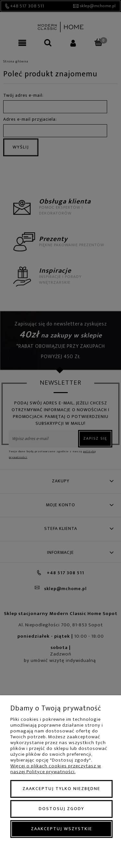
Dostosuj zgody (61, 809)
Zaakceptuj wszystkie (62, 829)
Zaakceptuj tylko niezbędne (61, 789)
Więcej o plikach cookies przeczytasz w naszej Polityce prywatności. (56, 769)
